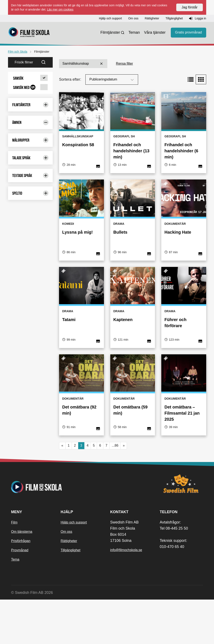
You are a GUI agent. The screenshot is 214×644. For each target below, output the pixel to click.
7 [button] (106, 445)
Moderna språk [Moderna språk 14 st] (30, 268)
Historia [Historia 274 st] (30, 204)
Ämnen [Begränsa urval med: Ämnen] (30, 122)
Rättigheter (69, 585)
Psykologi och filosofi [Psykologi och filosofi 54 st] (30, 340)
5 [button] (94, 445)
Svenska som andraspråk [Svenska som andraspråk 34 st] (30, 397)
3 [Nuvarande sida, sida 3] (81, 445)
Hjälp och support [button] (110, 18)
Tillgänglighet (71, 594)
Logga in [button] (198, 19)
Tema (15, 604)
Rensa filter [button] (124, 64)
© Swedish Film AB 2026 (32, 637)
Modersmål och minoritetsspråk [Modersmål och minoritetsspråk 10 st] (30, 282)
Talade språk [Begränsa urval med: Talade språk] (30, 452)
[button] (30, 78)
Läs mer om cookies (60, 9)
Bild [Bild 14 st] (30, 136)
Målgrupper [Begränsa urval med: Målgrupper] (30, 434)
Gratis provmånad (188, 33)
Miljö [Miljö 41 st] (30, 259)
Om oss (67, 576)
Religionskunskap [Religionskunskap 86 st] (30, 355)
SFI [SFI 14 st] (30, 369)
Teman (134, 32)
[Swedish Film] (181, 528)
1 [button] (69, 445)
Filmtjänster (110, 32)
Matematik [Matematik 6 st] (30, 251)
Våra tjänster (155, 32)
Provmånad (20, 594)
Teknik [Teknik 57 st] (30, 410)
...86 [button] (115, 445)
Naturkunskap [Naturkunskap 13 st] (30, 306)
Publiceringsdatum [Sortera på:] (112, 80)
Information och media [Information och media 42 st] (30, 229)
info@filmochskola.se (126, 594)
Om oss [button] (133, 18)
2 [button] (75, 445)
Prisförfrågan (21, 585)
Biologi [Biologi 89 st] (30, 145)
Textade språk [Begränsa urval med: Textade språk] (30, 470)
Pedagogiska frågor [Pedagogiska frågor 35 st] (30, 317)
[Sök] (46, 62)
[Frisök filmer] (24, 62)
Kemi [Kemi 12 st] (30, 242)
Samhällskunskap (83, 64)
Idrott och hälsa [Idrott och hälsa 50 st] (30, 214)
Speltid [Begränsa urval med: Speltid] (30, 487)
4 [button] (88, 445)
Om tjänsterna (22, 576)
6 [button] (100, 445)
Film (14, 567)
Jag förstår (190, 7)
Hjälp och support (74, 567)
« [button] (62, 445)
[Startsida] (29, 33)
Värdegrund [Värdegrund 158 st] (30, 418)
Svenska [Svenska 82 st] (30, 386)
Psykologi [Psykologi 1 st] (30, 330)
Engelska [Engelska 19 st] (30, 162)
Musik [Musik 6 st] (30, 298)
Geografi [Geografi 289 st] (30, 179)
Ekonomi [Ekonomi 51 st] (30, 153)
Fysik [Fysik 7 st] (30, 171)
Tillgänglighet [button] (174, 18)
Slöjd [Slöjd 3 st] (30, 378)
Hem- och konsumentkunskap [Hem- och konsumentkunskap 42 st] (30, 190)
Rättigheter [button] (152, 18)
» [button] (124, 445)
